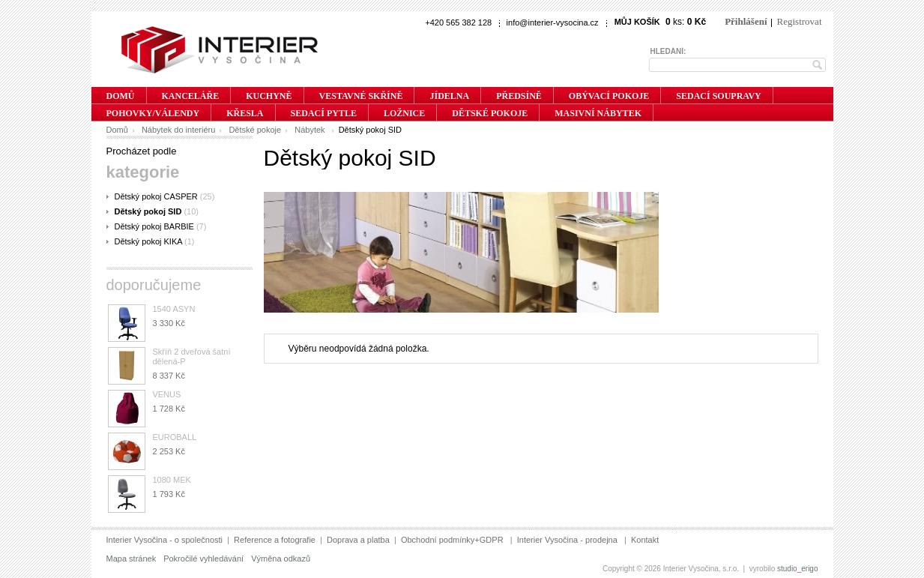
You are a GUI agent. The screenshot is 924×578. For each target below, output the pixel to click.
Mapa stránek (132, 559)
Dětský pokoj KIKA (149, 241)
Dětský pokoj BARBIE (154, 226)
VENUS (167, 394)
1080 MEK (172, 480)
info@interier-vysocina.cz (553, 22)
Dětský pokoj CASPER (156, 196)
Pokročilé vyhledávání (203, 559)
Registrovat (800, 21)
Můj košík (637, 22)
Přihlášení (746, 21)
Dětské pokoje (255, 130)
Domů (117, 130)
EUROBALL (175, 437)
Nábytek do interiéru (178, 130)
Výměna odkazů (281, 559)
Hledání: (668, 51)
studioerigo (798, 569)
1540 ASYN (174, 309)
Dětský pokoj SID (148, 211)
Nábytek (311, 130)
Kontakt (645, 540)
